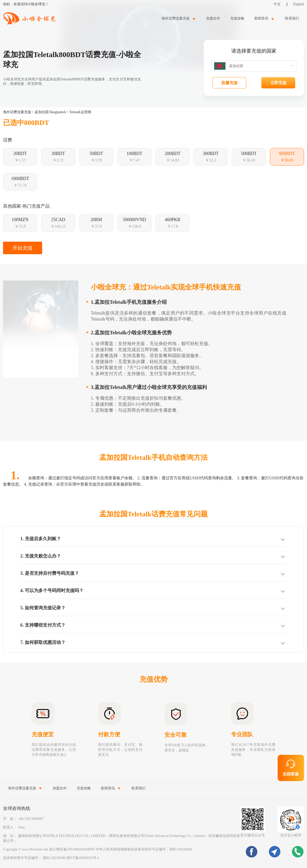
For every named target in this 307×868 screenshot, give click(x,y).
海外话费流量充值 (17, 112)
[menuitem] (179, 18)
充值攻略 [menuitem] (237, 18)
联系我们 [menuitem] (292, 18)
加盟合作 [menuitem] (213, 18)
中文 (277, 4)
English (299, 4)
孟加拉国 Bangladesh (50, 112)
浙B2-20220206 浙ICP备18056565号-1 (71, 858)
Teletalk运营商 (80, 112)
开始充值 (23, 248)
